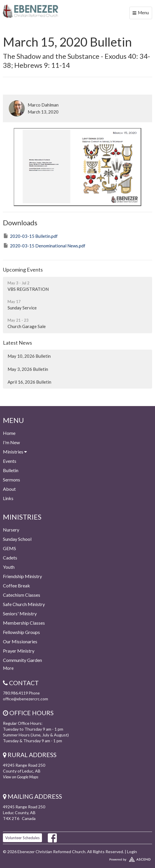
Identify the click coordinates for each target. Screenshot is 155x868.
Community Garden (22, 660)
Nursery (11, 530)
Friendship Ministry (22, 576)
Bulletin (11, 470)
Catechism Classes (22, 595)
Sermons (12, 480)
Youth (9, 567)
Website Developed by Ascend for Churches (77, 858)
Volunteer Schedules (22, 838)
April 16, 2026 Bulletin (29, 382)
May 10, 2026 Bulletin (29, 356)
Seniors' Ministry (20, 613)
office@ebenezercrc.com (25, 699)
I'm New (11, 442)
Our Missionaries (20, 641)
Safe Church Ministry (24, 604)
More (8, 668)
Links (8, 498)
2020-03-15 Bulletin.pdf (30, 236)
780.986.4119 (15, 693)
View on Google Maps (21, 777)
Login (132, 852)
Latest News (17, 343)
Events (10, 461)
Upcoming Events (23, 270)
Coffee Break (16, 586)
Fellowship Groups (21, 632)
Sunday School (17, 539)
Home (9, 433)
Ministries (15, 452)
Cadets (10, 558)
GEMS (9, 548)
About (9, 489)
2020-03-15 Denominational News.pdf (44, 245)
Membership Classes (24, 623)
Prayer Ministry (19, 651)
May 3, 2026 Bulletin (28, 369)
